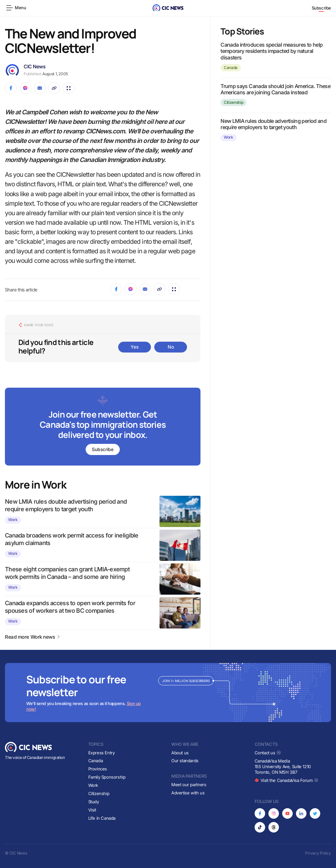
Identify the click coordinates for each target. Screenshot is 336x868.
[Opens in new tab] (260, 813)
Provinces (98, 769)
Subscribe (322, 8)
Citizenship (233, 102)
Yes (135, 347)
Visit (92, 810)
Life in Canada (102, 818)
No (171, 347)
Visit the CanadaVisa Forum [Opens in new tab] (286, 780)
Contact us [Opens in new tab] (268, 753)
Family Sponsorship (107, 777)
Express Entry (102, 753)
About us (180, 753)
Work (13, 520)
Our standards (185, 761)
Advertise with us (188, 793)
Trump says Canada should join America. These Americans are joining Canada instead (275, 89)
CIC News (34, 67)
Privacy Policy (318, 853)
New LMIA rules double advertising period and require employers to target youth (273, 124)
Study (94, 802)
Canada (231, 68)
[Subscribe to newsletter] (103, 427)
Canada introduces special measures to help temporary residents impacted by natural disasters (272, 51)
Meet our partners (189, 785)
